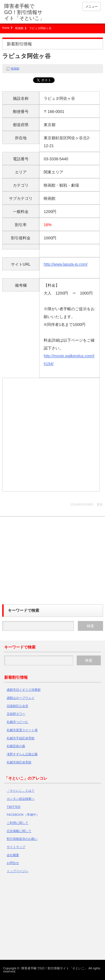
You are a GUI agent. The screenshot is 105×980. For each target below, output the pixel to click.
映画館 (19, 28)
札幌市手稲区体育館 (21, 738)
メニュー (92, 6)
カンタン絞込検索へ (21, 799)
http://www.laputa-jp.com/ (66, 264)
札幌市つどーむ (17, 722)
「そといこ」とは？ (21, 791)
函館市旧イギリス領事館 (24, 690)
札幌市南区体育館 (19, 762)
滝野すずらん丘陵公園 (22, 754)
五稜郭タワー (16, 714)
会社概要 (13, 855)
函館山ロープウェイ (21, 698)
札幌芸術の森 (16, 746)
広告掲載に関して (19, 831)
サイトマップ (16, 847)
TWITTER (14, 807)
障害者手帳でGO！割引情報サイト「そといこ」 (24, 12)
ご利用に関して (17, 823)
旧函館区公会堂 (17, 706)
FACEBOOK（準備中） (23, 815)
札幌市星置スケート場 (22, 730)
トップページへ (17, 871)
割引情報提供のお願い (22, 839)
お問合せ (13, 863)
